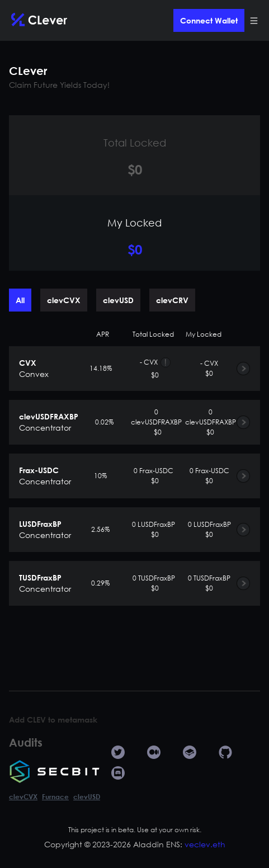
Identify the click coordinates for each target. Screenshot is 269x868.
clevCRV (172, 300)
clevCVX (64, 300)
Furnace (55, 796)
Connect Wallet (209, 20)
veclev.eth (205, 844)
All (20, 300)
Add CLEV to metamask (53, 720)
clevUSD (118, 300)
